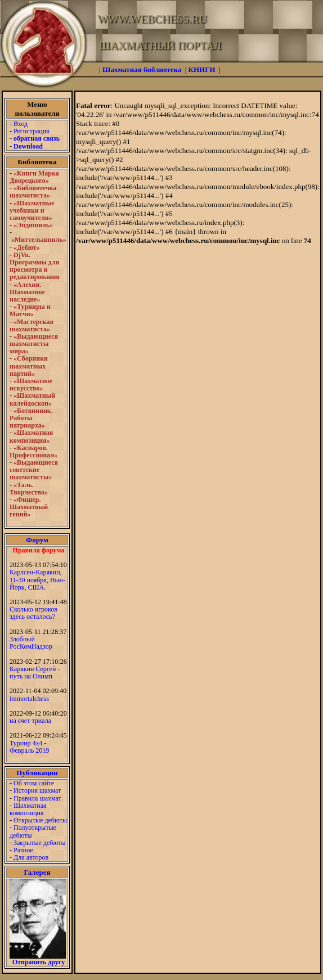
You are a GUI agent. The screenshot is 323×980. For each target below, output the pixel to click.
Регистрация (32, 131)
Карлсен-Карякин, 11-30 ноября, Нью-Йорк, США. (37, 579)
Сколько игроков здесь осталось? (33, 613)
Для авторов (31, 857)
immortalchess (29, 699)
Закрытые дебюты (40, 843)
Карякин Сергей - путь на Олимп (35, 673)
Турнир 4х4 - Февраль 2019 (29, 747)
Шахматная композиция (28, 809)
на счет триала (30, 721)
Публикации (37, 773)
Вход (21, 124)
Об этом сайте (34, 783)
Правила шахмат (37, 798)
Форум (37, 540)
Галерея (37, 872)
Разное (23, 850)
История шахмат (37, 790)
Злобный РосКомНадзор (31, 643)
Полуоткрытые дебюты (33, 831)
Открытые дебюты (40, 820)
